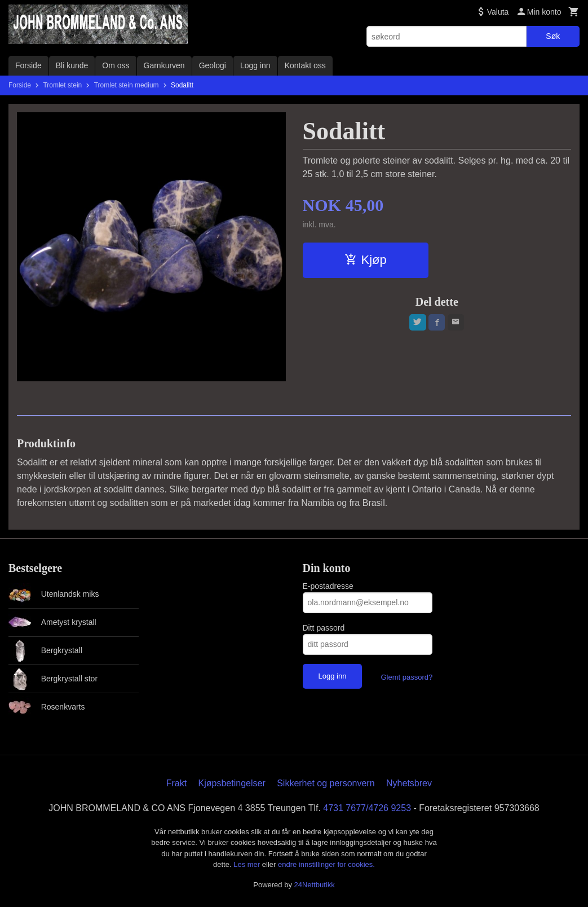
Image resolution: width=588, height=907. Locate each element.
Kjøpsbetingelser (232, 783)
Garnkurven (164, 65)
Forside (28, 65)
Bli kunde (72, 65)
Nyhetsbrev (409, 783)
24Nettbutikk (315, 885)
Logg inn (255, 65)
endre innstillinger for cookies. (326, 864)
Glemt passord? (406, 677)
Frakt (176, 783)
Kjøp (366, 260)
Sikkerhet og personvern (326, 783)
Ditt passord (324, 628)
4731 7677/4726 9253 (367, 808)
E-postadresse (328, 586)
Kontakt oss (305, 65)
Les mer (248, 864)
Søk (553, 36)
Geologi (213, 65)
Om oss (116, 65)
